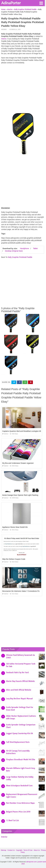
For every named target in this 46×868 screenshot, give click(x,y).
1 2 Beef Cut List (12, 820)
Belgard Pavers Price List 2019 (18, 812)
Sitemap (4, 850)
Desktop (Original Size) (14, 251)
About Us (37, 850)
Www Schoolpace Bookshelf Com (19, 786)
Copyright (19, 850)
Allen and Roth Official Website (19, 690)
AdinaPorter (11, 3)
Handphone (24, 248)
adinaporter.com (31, 862)
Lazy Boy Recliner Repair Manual (19, 699)
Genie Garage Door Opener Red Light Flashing (20, 495)
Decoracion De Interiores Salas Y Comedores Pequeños (24, 591)
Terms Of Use (28, 850)
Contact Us (11, 850)
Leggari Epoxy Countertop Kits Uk (20, 733)
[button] (41, 3)
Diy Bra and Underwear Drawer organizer (18, 463)
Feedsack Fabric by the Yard (17, 672)
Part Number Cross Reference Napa (20, 803)
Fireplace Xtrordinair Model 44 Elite (21, 760)
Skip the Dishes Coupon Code (14, 559)
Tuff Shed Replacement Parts (18, 742)
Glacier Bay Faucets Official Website (20, 681)
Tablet (35, 248)
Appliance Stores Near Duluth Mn (15, 527)
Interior (4, 29)
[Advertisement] (23, 89)
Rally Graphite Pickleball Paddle (20, 257)
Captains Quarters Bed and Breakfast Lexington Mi (22, 431)
